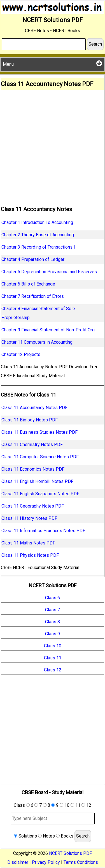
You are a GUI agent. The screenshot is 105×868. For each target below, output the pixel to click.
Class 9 (53, 634)
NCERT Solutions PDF (70, 853)
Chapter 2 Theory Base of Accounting (38, 235)
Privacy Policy (46, 862)
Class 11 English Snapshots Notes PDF (40, 494)
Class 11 (53, 658)
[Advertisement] (53, 146)
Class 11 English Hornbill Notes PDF (37, 481)
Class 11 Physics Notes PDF (30, 555)
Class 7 (53, 610)
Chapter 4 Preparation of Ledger (33, 259)
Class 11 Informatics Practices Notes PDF (43, 531)
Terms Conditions (81, 862)
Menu (53, 63)
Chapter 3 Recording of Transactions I (38, 247)
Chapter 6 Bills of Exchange (28, 284)
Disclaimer (18, 862)
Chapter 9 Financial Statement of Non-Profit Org (48, 330)
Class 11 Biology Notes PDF (30, 420)
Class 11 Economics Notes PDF (33, 469)
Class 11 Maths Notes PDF (28, 543)
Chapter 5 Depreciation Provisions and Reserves (49, 272)
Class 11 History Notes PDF (29, 518)
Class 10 (53, 646)
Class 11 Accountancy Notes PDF (34, 408)
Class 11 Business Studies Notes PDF (39, 432)
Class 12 (53, 670)
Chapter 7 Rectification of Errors (33, 296)
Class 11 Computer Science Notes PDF (40, 457)
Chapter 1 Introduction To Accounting (37, 222)
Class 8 (53, 622)
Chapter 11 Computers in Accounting (37, 342)
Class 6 (53, 598)
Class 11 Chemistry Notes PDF (32, 444)
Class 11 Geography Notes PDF (33, 506)
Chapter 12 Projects (21, 354)
